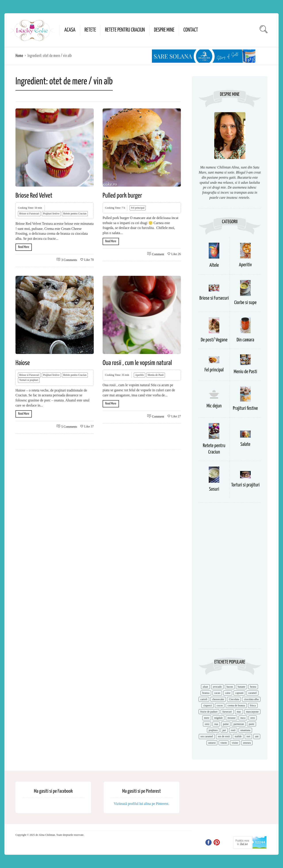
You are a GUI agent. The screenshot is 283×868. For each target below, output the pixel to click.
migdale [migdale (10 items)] (219, 718)
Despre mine (164, 30)
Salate (245, 444)
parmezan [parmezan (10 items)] (239, 724)
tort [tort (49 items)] (248, 736)
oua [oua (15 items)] (216, 724)
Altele (214, 265)
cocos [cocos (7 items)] (220, 705)
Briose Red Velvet (34, 196)
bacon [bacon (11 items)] (230, 687)
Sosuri (214, 489)
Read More (24, 247)
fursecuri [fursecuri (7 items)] (227, 712)
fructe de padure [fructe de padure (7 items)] (209, 712)
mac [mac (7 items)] (239, 712)
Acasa (70, 30)
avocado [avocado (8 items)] (217, 687)
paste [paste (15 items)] (251, 724)
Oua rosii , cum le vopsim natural (137, 363)
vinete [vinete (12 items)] (224, 743)
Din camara (245, 340)
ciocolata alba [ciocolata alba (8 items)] (251, 699)
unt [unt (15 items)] (257, 736)
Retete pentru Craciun (125, 30)
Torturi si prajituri (29, 380)
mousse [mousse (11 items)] (231, 718)
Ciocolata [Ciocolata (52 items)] (234, 699)
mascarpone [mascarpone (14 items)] (252, 712)
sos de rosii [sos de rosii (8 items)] (224, 736)
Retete (90, 30)
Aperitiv (140, 375)
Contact (191, 30)
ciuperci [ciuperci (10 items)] (207, 705)
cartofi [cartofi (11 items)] (204, 699)
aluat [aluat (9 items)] (205, 687)
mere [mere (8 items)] (207, 718)
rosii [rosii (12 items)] (233, 730)
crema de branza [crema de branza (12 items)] (236, 705)
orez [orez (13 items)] (207, 724)
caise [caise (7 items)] (228, 693)
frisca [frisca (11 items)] (253, 705)
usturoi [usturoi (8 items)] (212, 743)
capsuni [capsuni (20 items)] (239, 693)
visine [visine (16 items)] (235, 743)
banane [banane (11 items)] (241, 687)
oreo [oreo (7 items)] (253, 718)
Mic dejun (214, 406)
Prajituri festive (51, 214)
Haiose (23, 363)
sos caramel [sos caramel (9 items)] (207, 736)
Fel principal (138, 208)
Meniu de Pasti (156, 375)
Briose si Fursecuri (29, 214)
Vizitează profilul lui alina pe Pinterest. (142, 804)
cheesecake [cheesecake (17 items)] (218, 699)
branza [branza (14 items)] (206, 693)
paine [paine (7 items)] (226, 724)
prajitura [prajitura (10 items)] (213, 730)
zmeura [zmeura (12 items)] (247, 743)
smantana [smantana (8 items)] (245, 730)
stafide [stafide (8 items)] (238, 736)
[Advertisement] (230, 578)
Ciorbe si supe (245, 303)
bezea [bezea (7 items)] (253, 687)
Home (19, 56)
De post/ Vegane (214, 340)
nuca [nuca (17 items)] (243, 718)
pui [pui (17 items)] (224, 730)
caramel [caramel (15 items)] (252, 693)
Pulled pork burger (122, 196)
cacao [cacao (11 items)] (217, 693)
